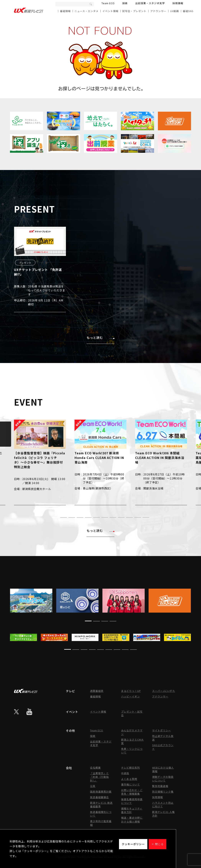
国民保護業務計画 (101, 792)
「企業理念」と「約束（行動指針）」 (99, 777)
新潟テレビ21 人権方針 (163, 814)
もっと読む (100, 337)
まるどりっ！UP (131, 691)
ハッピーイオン (130, 696)
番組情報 (65, 11)
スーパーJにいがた (164, 691)
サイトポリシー (162, 730)
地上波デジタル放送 (163, 738)
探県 (125, 3)
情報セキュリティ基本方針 (132, 810)
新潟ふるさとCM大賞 (132, 741)
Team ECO (108, 3)
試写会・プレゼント (134, 11)
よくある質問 (129, 779)
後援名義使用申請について (132, 801)
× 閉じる (158, 844)
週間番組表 (97, 691)
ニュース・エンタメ (87, 11)
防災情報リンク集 (163, 792)
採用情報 (178, 3)
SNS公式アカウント (163, 747)
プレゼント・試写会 (132, 713)
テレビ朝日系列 (130, 768)
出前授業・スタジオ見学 (150, 3)
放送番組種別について (101, 814)
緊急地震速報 (160, 786)
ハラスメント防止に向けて (163, 804)
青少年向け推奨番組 (101, 823)
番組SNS (188, 11)
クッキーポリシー (133, 844)
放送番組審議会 (99, 797)
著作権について (130, 784)
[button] (55, 517)
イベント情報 (110, 11)
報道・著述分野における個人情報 (132, 820)
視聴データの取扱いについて (163, 779)
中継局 (125, 773)
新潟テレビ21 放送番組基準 (101, 804)
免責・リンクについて (132, 751)
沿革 (93, 786)
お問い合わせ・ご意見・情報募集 (132, 792)
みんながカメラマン (132, 732)
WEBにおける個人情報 (163, 769)
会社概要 (95, 768)
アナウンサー (158, 11)
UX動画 (175, 11)
